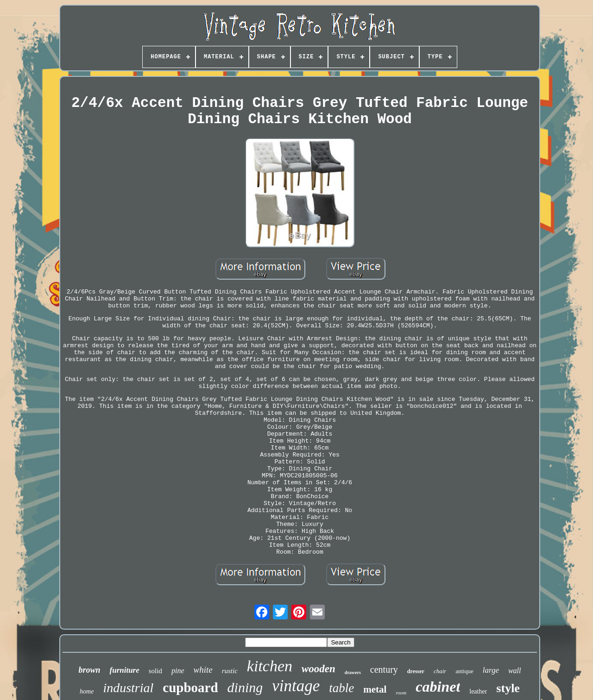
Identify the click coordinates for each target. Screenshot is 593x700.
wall (515, 671)
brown (89, 670)
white (203, 670)
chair (440, 671)
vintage (296, 686)
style (508, 688)
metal (375, 689)
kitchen (270, 666)
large (491, 670)
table (341, 688)
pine (178, 671)
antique (464, 671)
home (87, 691)
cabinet (438, 687)
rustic (230, 671)
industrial (128, 688)
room (401, 693)
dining (245, 687)
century (384, 669)
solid (155, 671)
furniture (125, 670)
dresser (416, 671)
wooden (319, 669)
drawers (353, 672)
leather (478, 691)
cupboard (190, 687)
